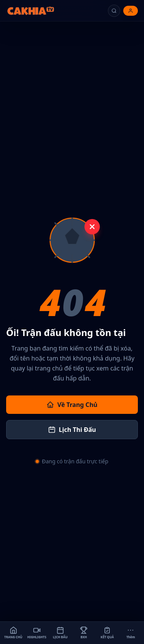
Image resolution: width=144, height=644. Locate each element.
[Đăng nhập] (131, 11)
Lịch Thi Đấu (72, 430)
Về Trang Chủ (72, 405)
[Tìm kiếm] (114, 11)
